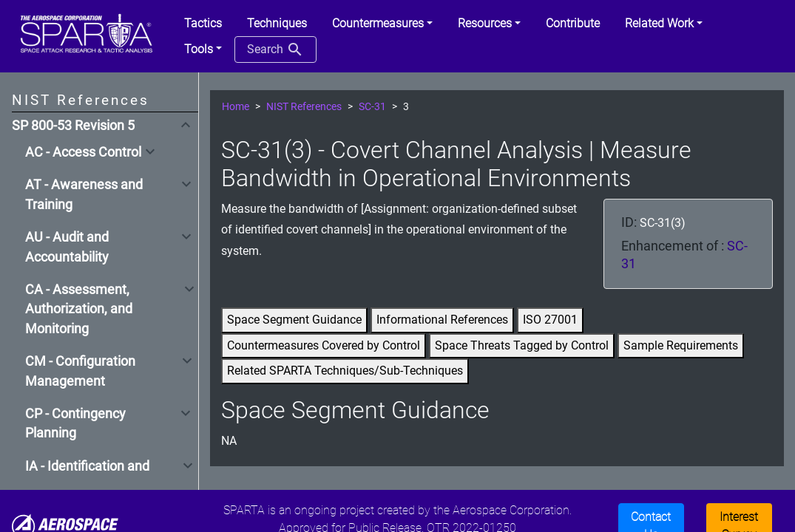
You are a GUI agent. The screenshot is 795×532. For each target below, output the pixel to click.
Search (275, 50)
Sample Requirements (681, 345)
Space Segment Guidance (294, 320)
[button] (382, 24)
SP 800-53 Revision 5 (73, 126)
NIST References (304, 107)
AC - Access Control (83, 152)
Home (236, 107)
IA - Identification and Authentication (87, 476)
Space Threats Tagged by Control (522, 345)
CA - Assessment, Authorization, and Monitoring (79, 309)
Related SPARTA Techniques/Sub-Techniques (345, 371)
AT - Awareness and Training (84, 194)
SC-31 (372, 107)
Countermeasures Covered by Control (324, 345)
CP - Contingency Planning (75, 423)
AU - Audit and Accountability (67, 247)
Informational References (442, 320)
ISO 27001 (550, 320)
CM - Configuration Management (80, 371)
